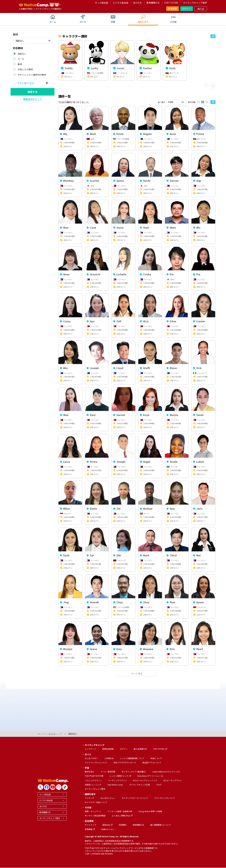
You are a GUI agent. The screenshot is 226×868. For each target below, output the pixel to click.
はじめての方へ (91, 758)
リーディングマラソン (117, 780)
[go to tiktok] (65, 787)
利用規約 (123, 825)
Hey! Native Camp (115, 785)
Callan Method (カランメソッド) (166, 772)
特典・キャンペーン (93, 811)
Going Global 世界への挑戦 (150, 811)
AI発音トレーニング (93, 785)
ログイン (187, 9)
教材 (20, 64)
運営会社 (107, 825)
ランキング (89, 798)
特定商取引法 (138, 825)
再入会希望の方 (140, 749)
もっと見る (137, 673)
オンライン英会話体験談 (95, 816)
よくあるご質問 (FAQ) (122, 816)
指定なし (20, 41)
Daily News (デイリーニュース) (150, 776)
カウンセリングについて (165, 798)
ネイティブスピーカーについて (135, 798)
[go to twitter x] (40, 787)
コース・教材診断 (108, 772)
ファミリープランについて (96, 762)
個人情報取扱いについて (161, 825)
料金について (156, 758)
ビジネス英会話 (121, 3)
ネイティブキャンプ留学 (195, 3)
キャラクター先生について (96, 802)
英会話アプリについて (152, 762)
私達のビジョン (108, 829)
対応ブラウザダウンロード (125, 762)
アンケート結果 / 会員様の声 (120, 811)
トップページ (90, 749)
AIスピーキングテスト (173, 780)
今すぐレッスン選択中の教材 (32, 75)
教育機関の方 (153, 3)
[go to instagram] (59, 787)
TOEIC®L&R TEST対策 (94, 776)
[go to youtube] (53, 787)
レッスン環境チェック (120, 776)
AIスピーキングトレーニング (145, 780)
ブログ (159, 785)
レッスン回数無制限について (132, 758)
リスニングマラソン (93, 780)
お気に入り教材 (25, 69)
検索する (32, 92)
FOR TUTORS (171, 3)
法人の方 (137, 3)
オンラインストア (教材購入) (134, 772)
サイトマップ (90, 825)
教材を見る (89, 772)
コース (21, 59)
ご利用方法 (109, 758)
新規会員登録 (108, 749)
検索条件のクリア (32, 99)
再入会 (201, 9)
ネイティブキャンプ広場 (139, 785)
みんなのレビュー (108, 798)
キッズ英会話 (102, 3)
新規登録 (172, 9)
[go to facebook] (47, 787)
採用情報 (90, 829)
